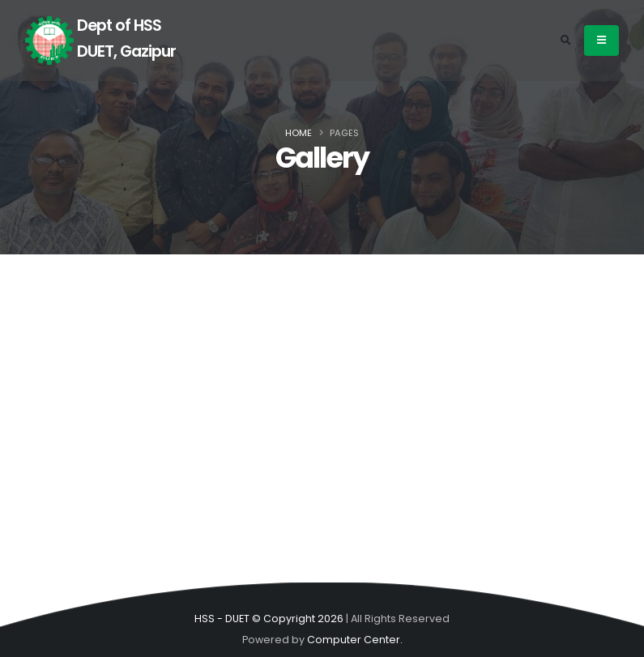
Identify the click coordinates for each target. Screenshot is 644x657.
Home (299, 133)
